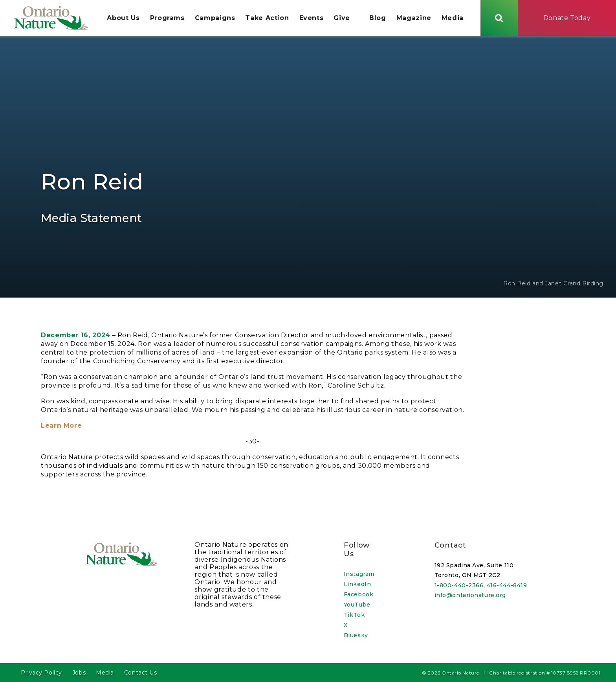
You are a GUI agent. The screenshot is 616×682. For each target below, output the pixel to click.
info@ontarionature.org (470, 595)
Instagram (359, 574)
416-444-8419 (507, 585)
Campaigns (215, 18)
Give (342, 18)
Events (312, 18)
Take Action (267, 18)
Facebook (358, 594)
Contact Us (141, 673)
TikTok (354, 615)
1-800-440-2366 (459, 585)
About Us (124, 18)
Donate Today (567, 18)
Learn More (61, 427)
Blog (378, 18)
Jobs (79, 673)
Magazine (414, 18)
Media (453, 18)
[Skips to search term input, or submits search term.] (499, 18)
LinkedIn (357, 584)
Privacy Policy (41, 673)
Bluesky (356, 635)
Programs (167, 18)
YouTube (357, 605)
